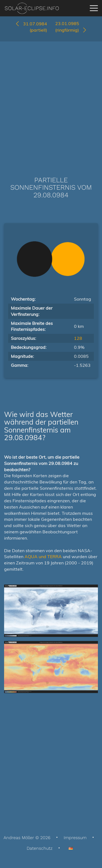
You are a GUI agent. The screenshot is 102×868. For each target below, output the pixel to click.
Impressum (75, 838)
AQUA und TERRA (43, 557)
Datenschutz (40, 848)
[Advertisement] (51, 101)
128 (78, 338)
